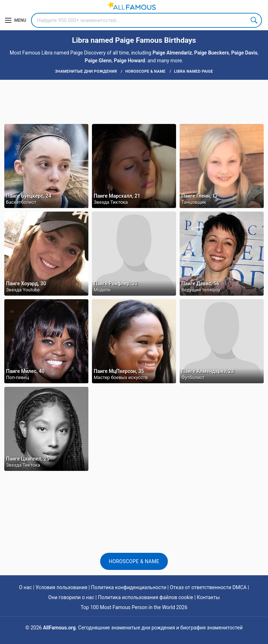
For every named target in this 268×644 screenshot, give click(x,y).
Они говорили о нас (71, 597)
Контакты (208, 597)
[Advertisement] (134, 101)
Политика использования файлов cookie (146, 597)
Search (254, 20)
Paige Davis (244, 53)
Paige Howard (129, 61)
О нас (25, 587)
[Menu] (16, 20)
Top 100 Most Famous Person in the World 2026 (134, 607)
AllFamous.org (59, 628)
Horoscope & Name (134, 561)
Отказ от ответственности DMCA (208, 587)
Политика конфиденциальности (128, 587)
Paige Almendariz (172, 53)
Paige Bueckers (212, 53)
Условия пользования (61, 587)
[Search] (146, 20)
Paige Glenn (98, 61)
